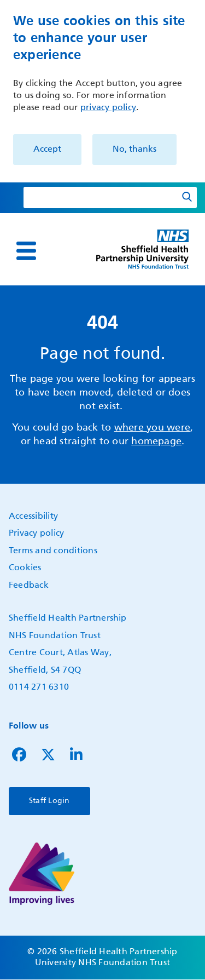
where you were (152, 428)
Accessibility (33, 517)
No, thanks (134, 150)
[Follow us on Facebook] (19, 758)
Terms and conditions (53, 551)
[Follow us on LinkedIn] (76, 758)
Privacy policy (36, 534)
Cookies (25, 568)
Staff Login (49, 801)
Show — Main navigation (12, 258)
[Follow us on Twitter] (48, 758)
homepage (156, 442)
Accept (47, 150)
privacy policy (108, 108)
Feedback (29, 586)
